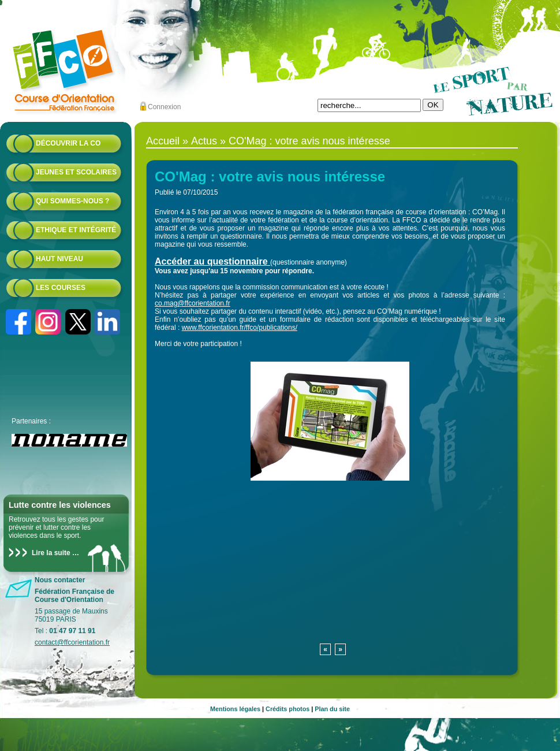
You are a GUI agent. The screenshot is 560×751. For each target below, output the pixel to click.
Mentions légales (235, 709)
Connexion (164, 107)
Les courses (61, 288)
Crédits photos (288, 709)
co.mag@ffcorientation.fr (193, 303)
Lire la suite (51, 553)
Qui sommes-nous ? (72, 201)
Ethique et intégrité (76, 230)
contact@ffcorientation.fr (72, 642)
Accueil (163, 141)
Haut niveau (59, 259)
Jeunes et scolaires (76, 172)
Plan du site (332, 709)
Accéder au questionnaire (211, 261)
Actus (204, 141)
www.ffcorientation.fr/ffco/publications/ (240, 328)
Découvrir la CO (68, 143)
